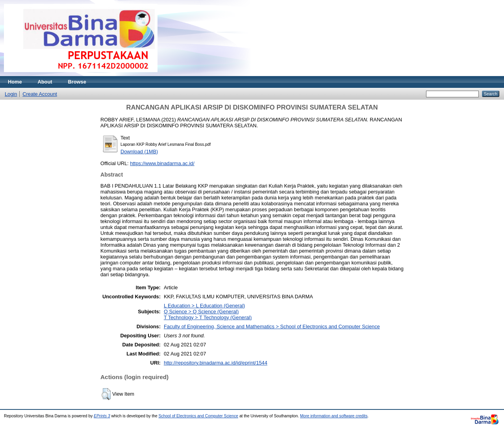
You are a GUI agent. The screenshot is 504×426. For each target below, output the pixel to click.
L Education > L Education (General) (204, 306)
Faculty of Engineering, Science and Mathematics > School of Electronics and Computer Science (272, 326)
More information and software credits (334, 416)
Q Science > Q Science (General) (201, 312)
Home (15, 82)
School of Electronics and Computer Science (199, 416)
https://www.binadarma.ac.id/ (162, 163)
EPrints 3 (102, 416)
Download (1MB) (139, 152)
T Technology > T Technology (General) (208, 317)
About (45, 82)
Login (11, 94)
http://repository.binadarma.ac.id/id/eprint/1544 (216, 363)
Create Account (40, 94)
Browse (77, 82)
